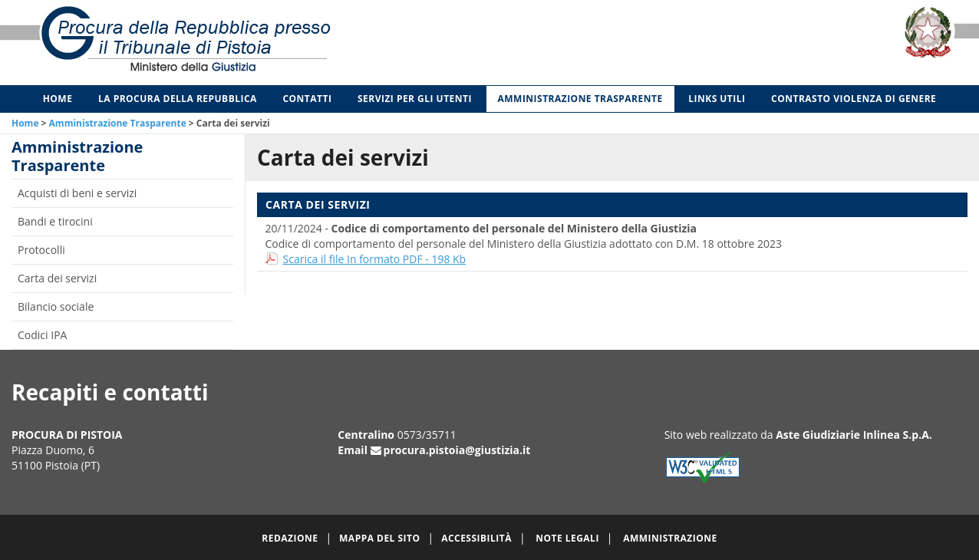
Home (58, 99)
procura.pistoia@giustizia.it (457, 450)
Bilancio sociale (56, 306)
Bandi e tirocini (55, 221)
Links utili (717, 99)
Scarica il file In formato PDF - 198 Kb (375, 259)
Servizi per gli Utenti (415, 99)
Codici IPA (42, 335)
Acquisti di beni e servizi (77, 193)
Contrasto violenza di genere (854, 99)
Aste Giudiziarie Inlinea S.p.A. (854, 435)
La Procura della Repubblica (178, 99)
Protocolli (41, 250)
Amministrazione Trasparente (580, 99)
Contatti (307, 99)
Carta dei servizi (57, 278)
